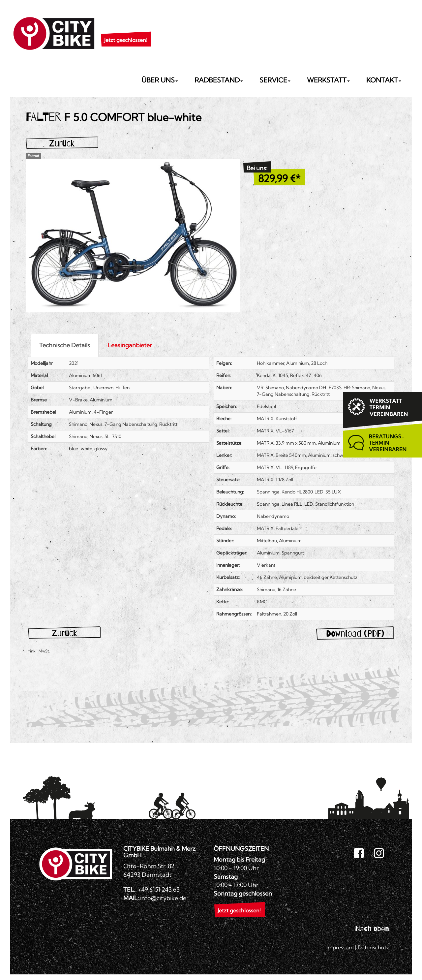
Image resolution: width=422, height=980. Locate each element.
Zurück (62, 143)
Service (275, 80)
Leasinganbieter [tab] (130, 345)
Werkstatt (328, 80)
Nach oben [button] (372, 929)
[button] (126, 32)
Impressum (340, 947)
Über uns (160, 80)
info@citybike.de (163, 898)
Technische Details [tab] (65, 345)
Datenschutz (373, 947)
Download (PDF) (355, 633)
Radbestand (219, 80)
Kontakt (384, 80)
